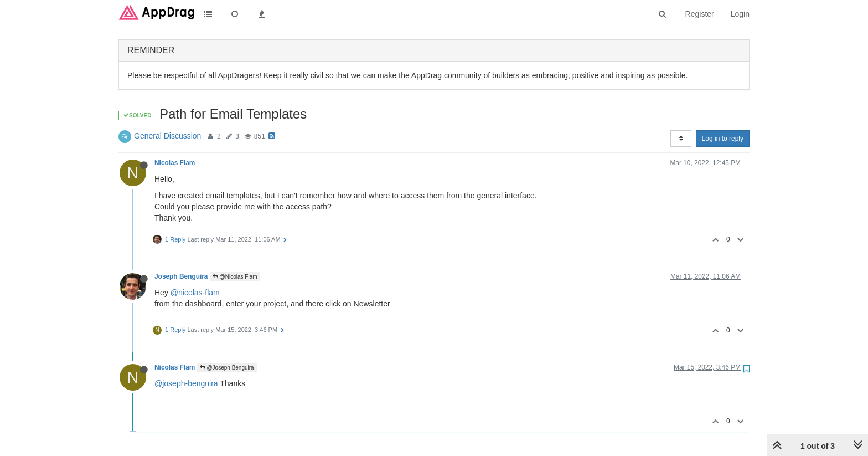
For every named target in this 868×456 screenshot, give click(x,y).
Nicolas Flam (175, 163)
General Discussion (167, 136)
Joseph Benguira (181, 276)
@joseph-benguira (186, 383)
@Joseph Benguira (227, 368)
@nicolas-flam (195, 293)
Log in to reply (723, 139)
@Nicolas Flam (235, 277)
